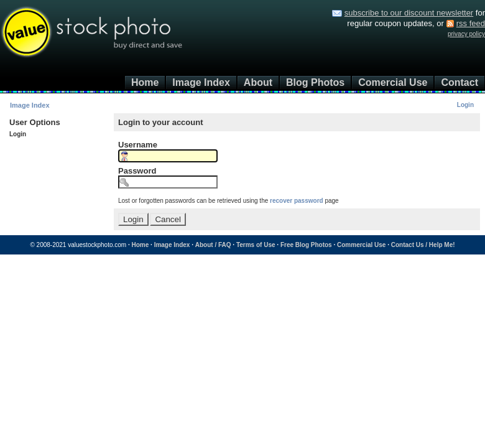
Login (465, 105)
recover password (297, 201)
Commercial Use (361, 245)
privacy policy (466, 34)
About (258, 82)
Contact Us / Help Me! (423, 245)
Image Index (201, 82)
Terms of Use (256, 245)
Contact (460, 82)
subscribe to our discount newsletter (409, 13)
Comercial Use (393, 82)
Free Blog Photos (306, 245)
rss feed (471, 23)
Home (145, 82)
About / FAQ (213, 245)
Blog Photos (315, 82)
